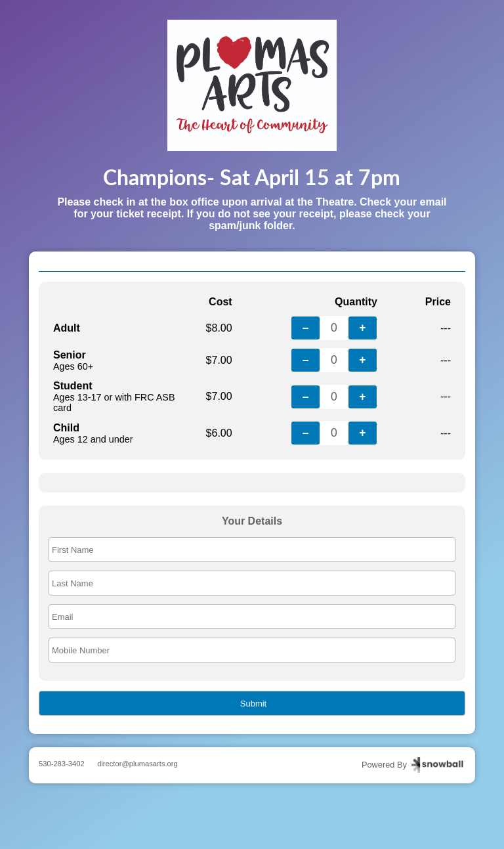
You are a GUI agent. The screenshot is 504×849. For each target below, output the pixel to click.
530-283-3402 (62, 764)
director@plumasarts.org (137, 764)
